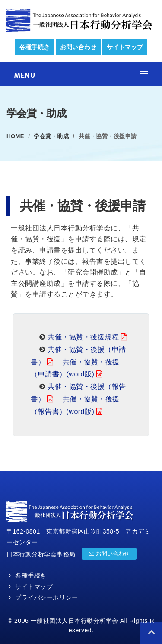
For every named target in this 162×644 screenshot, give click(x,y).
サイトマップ (125, 47)
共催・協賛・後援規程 (83, 337)
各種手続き (35, 47)
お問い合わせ (78, 47)
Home (15, 136)
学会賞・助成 (51, 136)
